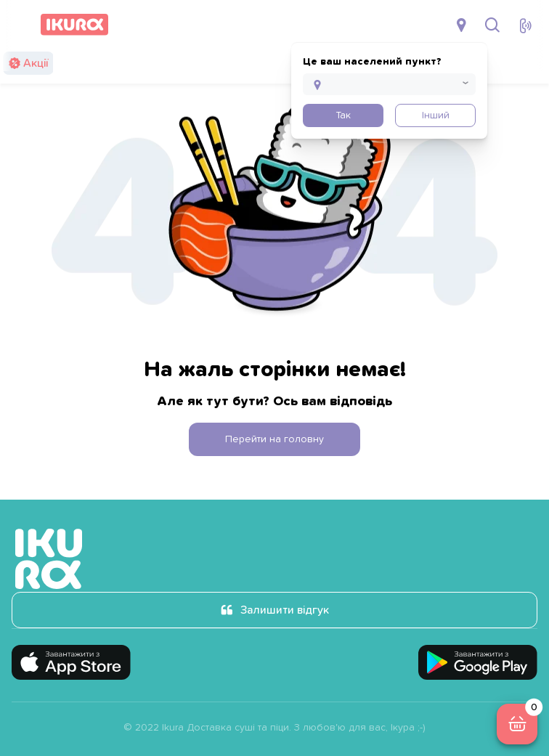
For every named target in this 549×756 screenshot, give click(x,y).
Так (343, 115)
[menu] (20, 25)
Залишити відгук (285, 610)
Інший (436, 115)
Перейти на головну (274, 439)
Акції (36, 63)
